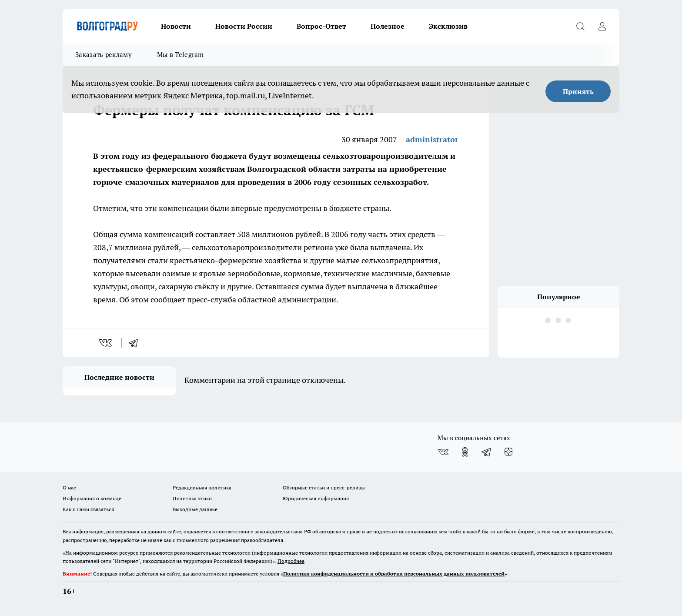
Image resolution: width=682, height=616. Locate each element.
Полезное (388, 26)
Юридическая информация (316, 498)
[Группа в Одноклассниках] (465, 452)
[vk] (106, 343)
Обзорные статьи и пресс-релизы (324, 487)
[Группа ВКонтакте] (443, 452)
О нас (69, 487)
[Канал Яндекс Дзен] (508, 452)
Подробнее (291, 561)
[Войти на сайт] (602, 26)
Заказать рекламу (104, 55)
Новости (176, 26)
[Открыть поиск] (580, 26)
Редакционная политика (202, 487)
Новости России (244, 26)
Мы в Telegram (181, 55)
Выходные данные (195, 509)
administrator (432, 139)
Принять (578, 91)
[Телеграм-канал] (487, 452)
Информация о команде (92, 498)
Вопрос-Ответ (321, 26)
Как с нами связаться (88, 509)
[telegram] (136, 343)
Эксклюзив (448, 26)
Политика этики (192, 498)
